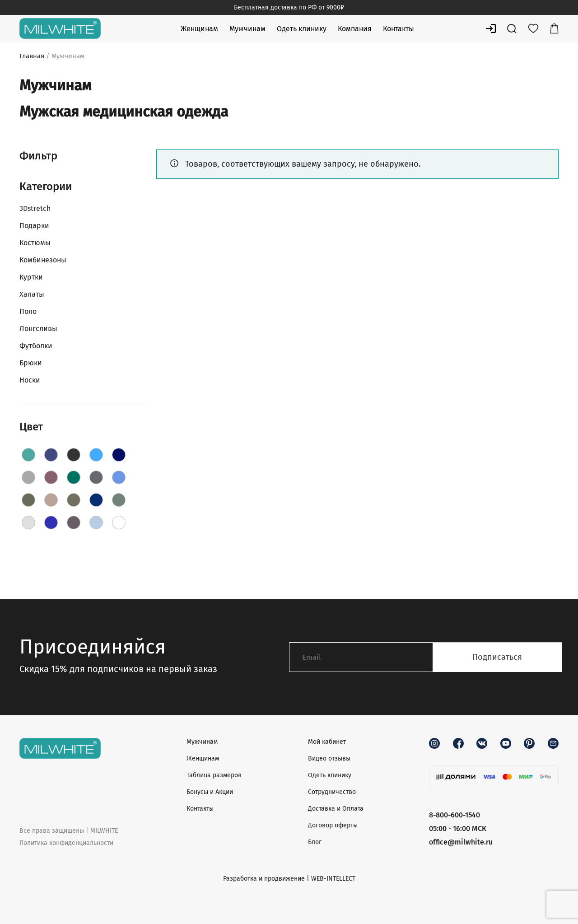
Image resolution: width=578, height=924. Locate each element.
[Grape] (51, 477)
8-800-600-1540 (454, 815)
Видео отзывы (329, 758)
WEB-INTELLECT (333, 879)
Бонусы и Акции (210, 792)
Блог (315, 842)
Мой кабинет (327, 742)
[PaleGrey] (28, 523)
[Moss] (74, 500)
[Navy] (96, 500)
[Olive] (119, 500)
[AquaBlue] (28, 455)
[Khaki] (28, 500)
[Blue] (96, 455)
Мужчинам (247, 29)
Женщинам (199, 29)
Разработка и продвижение (264, 879)
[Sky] (96, 523)
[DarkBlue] (119, 455)
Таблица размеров (214, 775)
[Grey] (96, 477)
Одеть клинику (302, 29)
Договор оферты (333, 825)
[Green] (74, 477)
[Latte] (51, 500)
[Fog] (28, 477)
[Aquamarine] (51, 455)
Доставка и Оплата (336, 809)
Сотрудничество (332, 792)
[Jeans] (119, 477)
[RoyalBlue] (51, 523)
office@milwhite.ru (461, 842)
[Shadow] (74, 523)
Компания (355, 29)
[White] (119, 523)
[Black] (74, 455)
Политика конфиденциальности (66, 843)
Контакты (399, 29)
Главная (32, 56)
